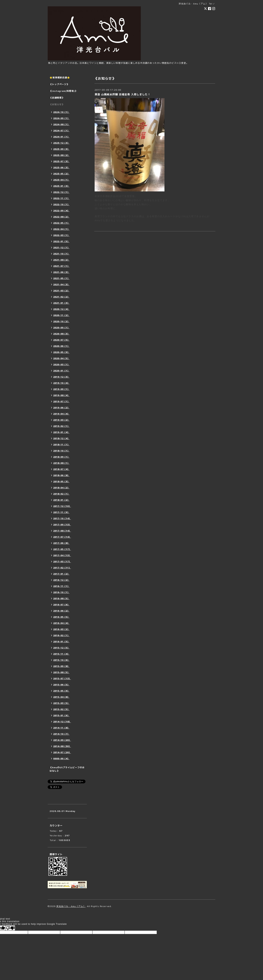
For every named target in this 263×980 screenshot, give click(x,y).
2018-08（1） (61, 463)
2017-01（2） (61, 574)
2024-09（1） (61, 118)
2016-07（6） (61, 605)
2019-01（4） (61, 432)
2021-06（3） (61, 272)
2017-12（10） (62, 506)
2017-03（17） (62, 562)
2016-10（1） (61, 592)
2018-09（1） (61, 457)
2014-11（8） (61, 728)
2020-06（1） (61, 346)
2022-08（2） (61, 217)
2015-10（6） (61, 660)
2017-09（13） (62, 525)
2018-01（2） (61, 500)
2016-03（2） (61, 629)
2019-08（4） (61, 395)
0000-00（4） (61, 759)
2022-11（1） (61, 198)
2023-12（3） (61, 143)
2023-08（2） (61, 155)
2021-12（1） (61, 248)
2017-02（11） (62, 568)
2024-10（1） (61, 112)
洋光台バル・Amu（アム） (71, 906)
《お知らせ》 (57, 104)
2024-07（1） (61, 131)
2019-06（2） (61, 408)
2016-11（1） (61, 586)
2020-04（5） (61, 358)
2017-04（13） (62, 555)
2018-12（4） (61, 438)
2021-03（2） (61, 291)
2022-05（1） (61, 223)
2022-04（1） (61, 229)
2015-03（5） (61, 703)
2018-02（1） (61, 494)
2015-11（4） (61, 654)
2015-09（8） (61, 666)
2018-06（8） (61, 475)
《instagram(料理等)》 (63, 91)
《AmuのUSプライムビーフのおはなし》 (67, 769)
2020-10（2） (61, 321)
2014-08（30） (62, 746)
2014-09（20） (62, 740)
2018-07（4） (61, 469)
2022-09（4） (61, 211)
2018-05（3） (61, 482)
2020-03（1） (61, 365)
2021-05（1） (61, 278)
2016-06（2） (61, 611)
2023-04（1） (61, 180)
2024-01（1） (61, 137)
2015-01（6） (61, 715)
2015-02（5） (61, 709)
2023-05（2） (61, 174)
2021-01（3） (61, 303)
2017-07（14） (62, 537)
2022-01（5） (61, 241)
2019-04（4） (61, 414)
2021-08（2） (61, 260)
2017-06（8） (61, 543)
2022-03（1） (61, 235)
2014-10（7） (61, 734)
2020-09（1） (61, 328)
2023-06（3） (61, 168)
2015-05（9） (61, 691)
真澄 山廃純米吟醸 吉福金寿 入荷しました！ (123, 94)
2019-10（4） (61, 383)
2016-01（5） (61, 642)
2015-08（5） (61, 672)
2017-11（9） (61, 512)
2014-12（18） (62, 722)
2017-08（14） (62, 531)
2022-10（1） (61, 204)
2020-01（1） (61, 371)
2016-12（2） (61, 580)
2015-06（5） (61, 685)
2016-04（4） (61, 623)
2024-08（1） (61, 124)
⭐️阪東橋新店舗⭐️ (60, 78)
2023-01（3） (61, 186)
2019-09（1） (61, 389)
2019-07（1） (61, 401)
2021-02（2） (61, 297)
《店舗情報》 (57, 98)
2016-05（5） (61, 617)
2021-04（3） (61, 285)
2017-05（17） (62, 549)
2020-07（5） (61, 340)
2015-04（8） (61, 697)
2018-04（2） (61, 488)
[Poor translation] (10, 928)
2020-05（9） (61, 352)
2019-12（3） (61, 377)
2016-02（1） (61, 635)
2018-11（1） (61, 445)
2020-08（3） (61, 334)
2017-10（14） (62, 518)
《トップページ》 (59, 84)
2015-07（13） (62, 679)
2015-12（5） (61, 648)
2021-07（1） (61, 266)
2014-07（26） (62, 752)
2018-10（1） (61, 451)
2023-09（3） (61, 149)
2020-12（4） (61, 309)
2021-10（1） (61, 254)
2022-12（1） (61, 192)
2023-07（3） (61, 161)
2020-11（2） (61, 315)
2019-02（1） (61, 426)
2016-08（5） (61, 598)
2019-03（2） (61, 420)
